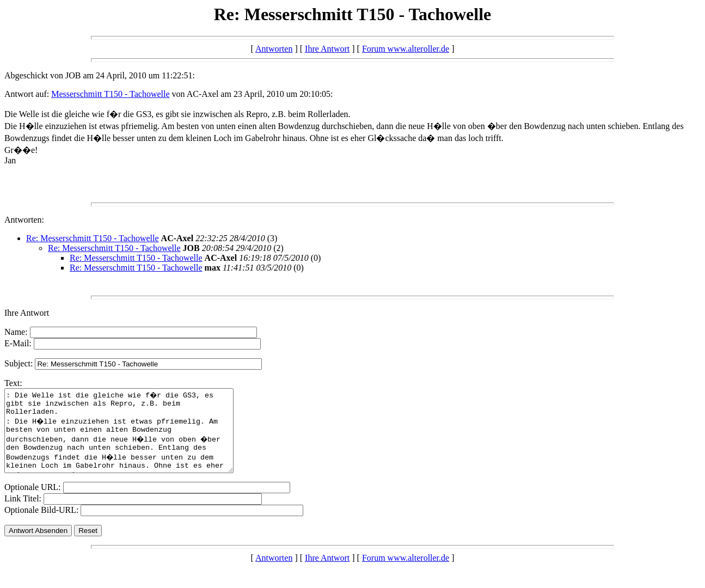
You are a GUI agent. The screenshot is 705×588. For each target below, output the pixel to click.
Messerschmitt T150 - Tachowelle (110, 94)
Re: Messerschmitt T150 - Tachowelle (93, 238)
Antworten (274, 49)
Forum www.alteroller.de (406, 49)
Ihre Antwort (327, 49)
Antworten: (24, 220)
